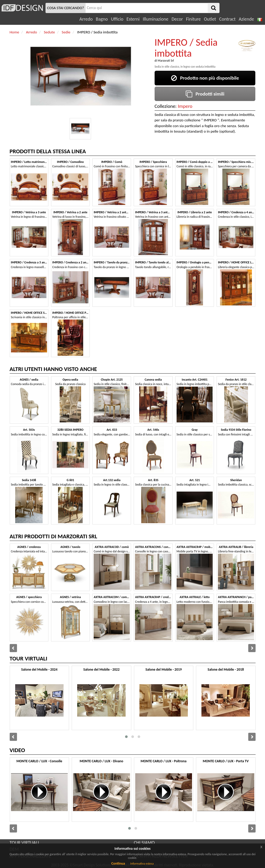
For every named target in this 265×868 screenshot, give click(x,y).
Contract (227, 19)
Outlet (210, 19)
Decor (177, 19)
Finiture (193, 19)
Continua (118, 863)
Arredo (86, 19)
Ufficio (117, 19)
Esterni (133, 19)
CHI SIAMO (144, 843)
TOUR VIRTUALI (24, 843)
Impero (185, 106)
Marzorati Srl (166, 61)
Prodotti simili (205, 94)
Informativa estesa (142, 864)
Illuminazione (156, 19)
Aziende (246, 19)
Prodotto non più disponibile (205, 78)
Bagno (102, 19)
